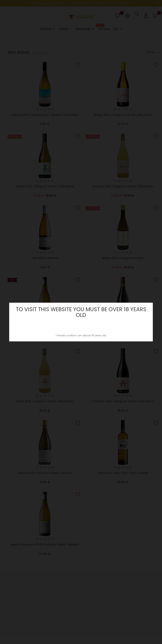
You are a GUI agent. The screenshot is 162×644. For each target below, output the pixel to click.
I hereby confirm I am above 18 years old (81, 335)
